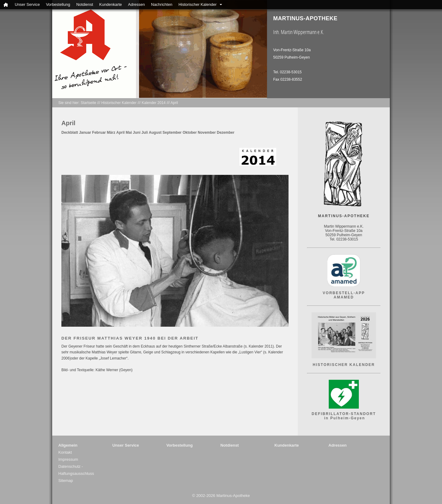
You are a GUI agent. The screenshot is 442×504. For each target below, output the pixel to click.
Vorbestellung (58, 4)
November (207, 133)
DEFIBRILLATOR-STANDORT (344, 414)
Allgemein (68, 445)
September (173, 133)
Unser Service (27, 4)
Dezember (225, 133)
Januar (85, 133)
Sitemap (66, 481)
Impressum (68, 459)
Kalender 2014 (153, 103)
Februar (99, 133)
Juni (137, 133)
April (174, 103)
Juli (145, 133)
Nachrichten (162, 4)
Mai (129, 133)
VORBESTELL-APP (344, 293)
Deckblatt (70, 133)
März (111, 133)
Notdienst (85, 4)
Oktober (190, 133)
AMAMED (344, 297)
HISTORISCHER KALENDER (344, 365)
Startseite (89, 103)
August (155, 133)
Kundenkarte (110, 4)
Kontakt (65, 452)
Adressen (136, 4)
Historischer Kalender (197, 4)
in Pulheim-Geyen (344, 418)
